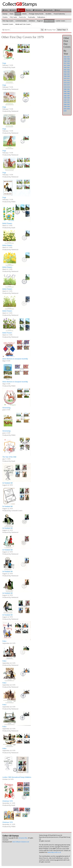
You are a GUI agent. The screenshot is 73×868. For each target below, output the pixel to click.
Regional (40, 21)
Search (13, 10)
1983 (68, 91)
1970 (65, 78)
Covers (18, 14)
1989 (68, 98)
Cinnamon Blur (23, 838)
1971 (68, 78)
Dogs (4, 63)
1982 (65, 91)
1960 (65, 68)
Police (4, 641)
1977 (68, 85)
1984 (65, 93)
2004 (68, 109)
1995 (68, 102)
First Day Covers (8, 21)
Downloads (48, 10)
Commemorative (21, 21)
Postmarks (32, 17)
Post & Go (22, 17)
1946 (68, 59)
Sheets (24, 14)
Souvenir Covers (8, 24)
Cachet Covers (60, 21)
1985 (68, 93)
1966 (65, 74)
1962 (65, 70)
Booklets (49, 14)
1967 (68, 74)
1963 (68, 70)
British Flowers (7, 223)
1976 (65, 85)
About (57, 10)
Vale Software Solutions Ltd (21, 842)
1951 (65, 63)
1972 (65, 81)
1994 (65, 102)
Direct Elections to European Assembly (15, 359)
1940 (65, 59)
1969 (68, 76)
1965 (68, 72)
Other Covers (49, 21)
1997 (68, 104)
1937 (68, 57)
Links (29, 10)
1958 (68, 65)
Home (5, 10)
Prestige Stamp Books (36, 14)
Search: (6, 30)
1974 (65, 83)
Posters (5, 17)
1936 (65, 57)
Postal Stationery (59, 14)
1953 (68, 63)
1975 (68, 83)
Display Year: (50, 30)
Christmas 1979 (8, 801)
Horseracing (6, 408)
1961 (68, 68)
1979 (68, 87)
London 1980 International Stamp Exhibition (17, 777)
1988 (65, 98)
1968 (65, 76)
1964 (65, 72)
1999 (68, 106)
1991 (68, 100)
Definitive (32, 21)
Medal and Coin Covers (23, 24)
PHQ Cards (13, 17)
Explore (21, 10)
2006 (65, 111)
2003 (65, 109)
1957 (65, 65)
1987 (68, 96)
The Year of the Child (9, 457)
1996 (65, 104)
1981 (68, 89)
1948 (65, 61)
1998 (65, 106)
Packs (12, 14)
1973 (68, 81)
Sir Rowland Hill (7, 483)
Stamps (5, 14)
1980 (65, 89)
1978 (65, 87)
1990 (65, 100)
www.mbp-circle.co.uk (54, 852)
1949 (68, 61)
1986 (65, 96)
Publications (37, 10)
